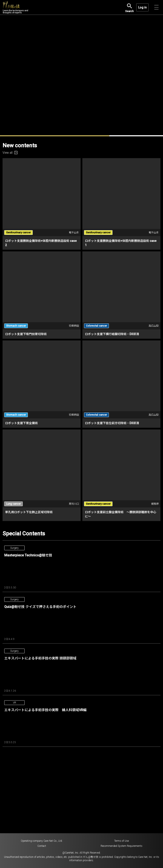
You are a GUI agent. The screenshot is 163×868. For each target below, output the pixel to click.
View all (10, 153)
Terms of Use (122, 841)
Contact (42, 846)
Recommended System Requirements (122, 846)
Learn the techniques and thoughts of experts (15, 7)
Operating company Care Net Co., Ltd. (42, 841)
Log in (142, 7)
